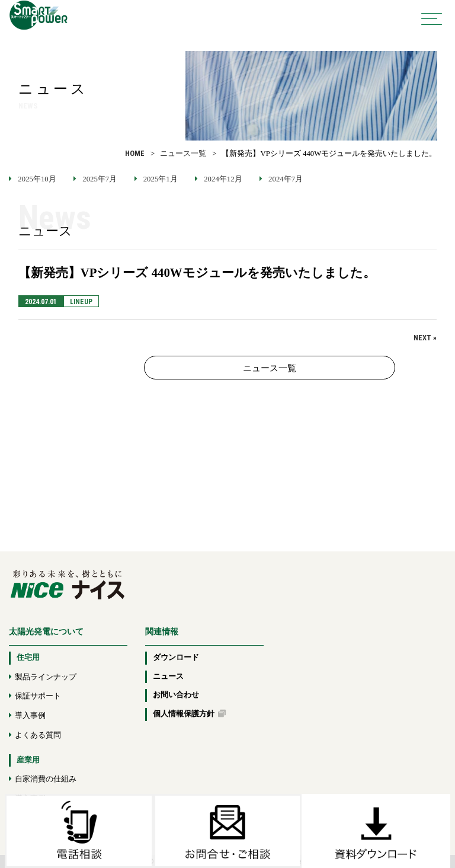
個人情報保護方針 (189, 714)
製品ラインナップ (46, 677)
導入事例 (30, 716)
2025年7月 (100, 179)
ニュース (168, 676)
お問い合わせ (176, 695)
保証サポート (38, 696)
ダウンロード (176, 658)
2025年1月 (161, 179)
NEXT (422, 338)
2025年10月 (37, 179)
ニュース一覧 (183, 154)
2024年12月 (223, 179)
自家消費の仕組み (46, 779)
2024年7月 (286, 179)
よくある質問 (38, 735)
